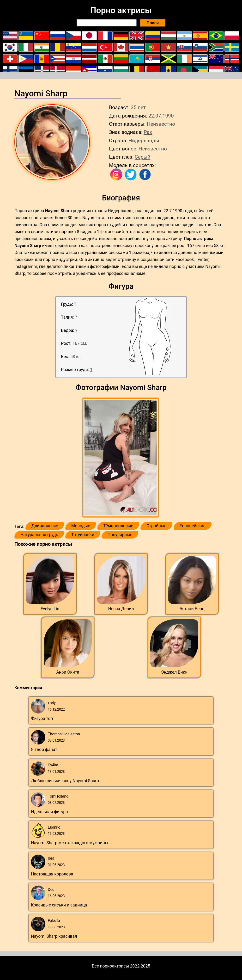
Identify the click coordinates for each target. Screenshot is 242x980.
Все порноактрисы (111, 966)
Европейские (193, 526)
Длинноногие (45, 526)
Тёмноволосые (118, 526)
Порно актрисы (121, 10)
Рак (148, 132)
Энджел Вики (174, 672)
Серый (142, 157)
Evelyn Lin (50, 609)
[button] (121, 458)
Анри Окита (68, 672)
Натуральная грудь (39, 535)
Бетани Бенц (192, 609)
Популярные (120, 535)
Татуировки (83, 535)
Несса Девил (121, 609)
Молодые (81, 526)
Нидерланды (144, 140)
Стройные (156, 526)
